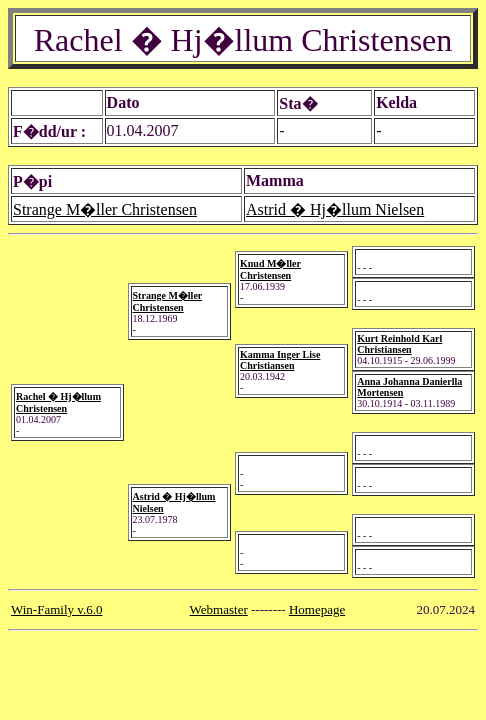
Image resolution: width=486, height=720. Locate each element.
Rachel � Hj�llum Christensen (58, 402)
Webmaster (219, 609)
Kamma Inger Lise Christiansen (280, 360)
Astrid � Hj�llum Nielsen (335, 209)
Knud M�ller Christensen (270, 269)
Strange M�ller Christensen (105, 209)
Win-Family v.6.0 (56, 609)
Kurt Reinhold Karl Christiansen (399, 344)
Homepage (317, 609)
